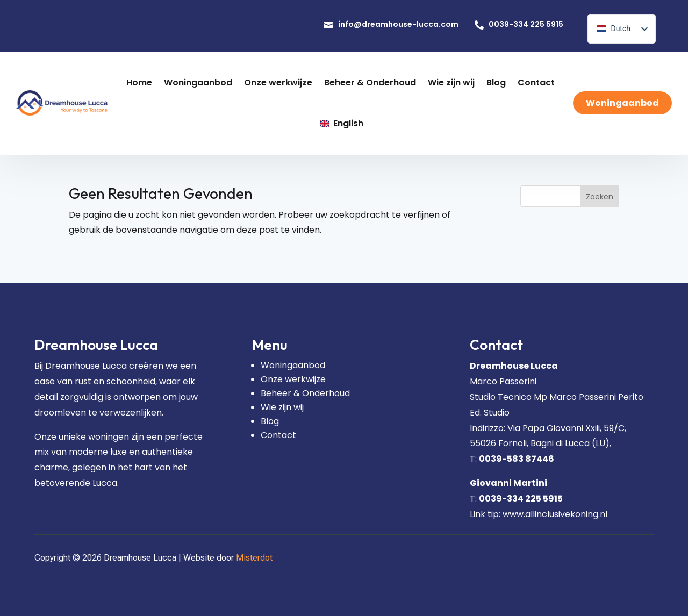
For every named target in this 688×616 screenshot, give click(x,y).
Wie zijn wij (282, 407)
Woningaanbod (293, 365)
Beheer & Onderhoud (305, 393)
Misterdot (254, 558)
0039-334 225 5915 (521, 499)
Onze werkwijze (293, 379)
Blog (270, 421)
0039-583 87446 (517, 459)
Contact (278, 435)
